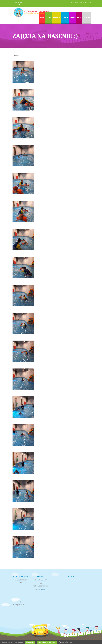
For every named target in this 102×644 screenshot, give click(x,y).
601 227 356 (21, 2)
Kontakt (87, 18)
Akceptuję (30, 642)
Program (57, 18)
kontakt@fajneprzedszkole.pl (81, 2)
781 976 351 (19, 4)
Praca (73, 18)
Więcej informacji (66, 642)
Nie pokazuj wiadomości (47, 642)
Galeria (65, 18)
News (79, 18)
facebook (42, 589)
